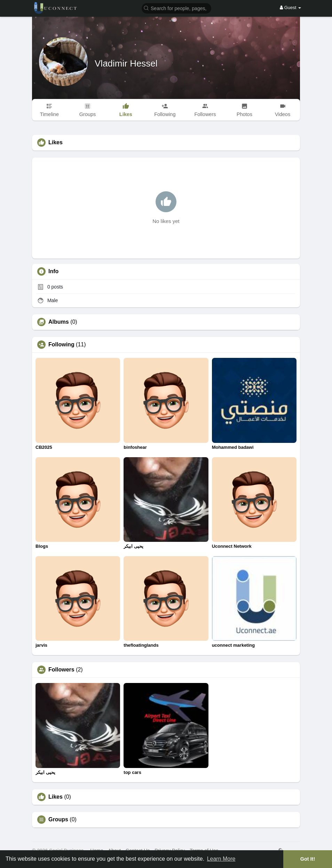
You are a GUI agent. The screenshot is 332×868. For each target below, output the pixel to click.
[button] (176, 8)
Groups (58, 820)
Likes (56, 797)
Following (61, 345)
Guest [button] (290, 7)
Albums (59, 322)
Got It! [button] (308, 859)
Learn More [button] (221, 859)
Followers (61, 670)
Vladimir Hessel (126, 63)
